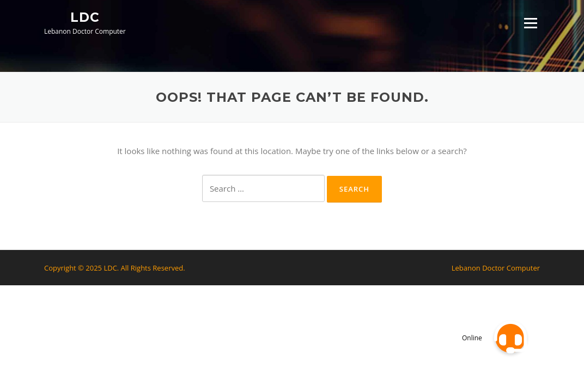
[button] (510, 338)
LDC (85, 17)
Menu (530, 23)
